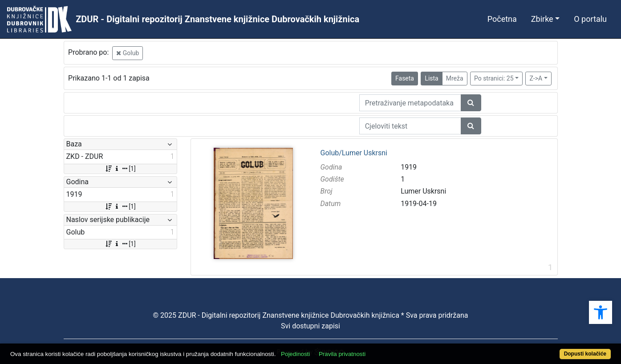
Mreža (455, 78)
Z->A (536, 78)
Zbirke (542, 19)
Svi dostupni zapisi (310, 326)
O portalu (590, 19)
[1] (120, 169)
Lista (431, 78)
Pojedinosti (295, 354)
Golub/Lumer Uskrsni (353, 153)
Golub (128, 53)
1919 (409, 167)
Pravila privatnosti (342, 354)
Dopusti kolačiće (585, 354)
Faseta (405, 78)
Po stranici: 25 (494, 78)
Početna (502, 19)
